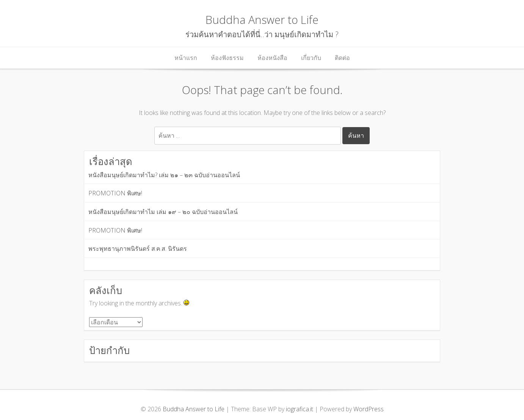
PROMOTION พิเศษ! (115, 193)
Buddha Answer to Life (262, 20)
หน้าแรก (186, 58)
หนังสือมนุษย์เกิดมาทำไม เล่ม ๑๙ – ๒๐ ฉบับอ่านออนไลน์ (163, 212)
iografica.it (300, 409)
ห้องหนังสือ (272, 58)
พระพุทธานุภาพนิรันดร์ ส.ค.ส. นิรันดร (138, 249)
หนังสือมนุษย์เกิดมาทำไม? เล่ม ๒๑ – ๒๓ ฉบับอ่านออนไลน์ (164, 175)
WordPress (369, 409)
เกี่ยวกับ (311, 58)
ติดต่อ (342, 58)
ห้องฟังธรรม (227, 58)
